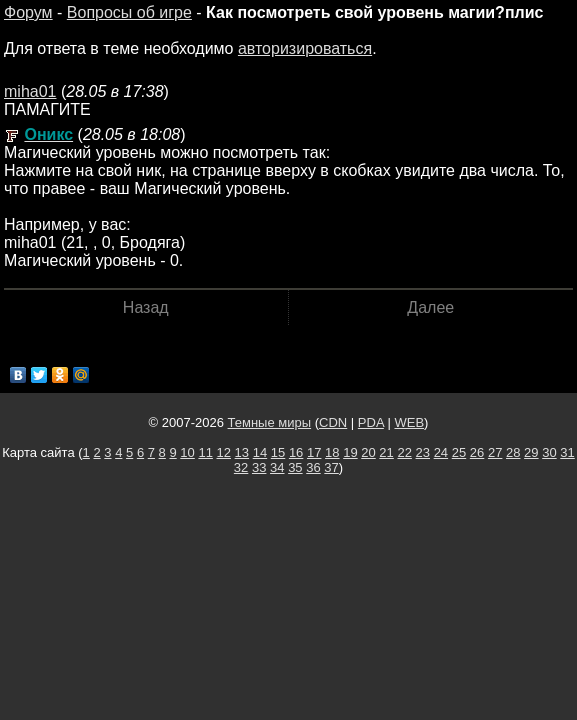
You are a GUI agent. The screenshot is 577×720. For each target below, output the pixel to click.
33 (259, 467)
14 (260, 452)
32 (241, 467)
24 (441, 452)
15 (278, 452)
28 (513, 452)
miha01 (30, 91)
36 (313, 467)
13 (242, 452)
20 (368, 452)
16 (296, 452)
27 (495, 452)
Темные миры (270, 422)
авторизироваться (305, 48)
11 (205, 452)
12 (224, 452)
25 (459, 452)
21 (386, 452)
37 (331, 467)
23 (423, 452)
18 (332, 452)
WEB (409, 422)
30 (549, 452)
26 (477, 452)
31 (567, 452)
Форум (28, 12)
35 (295, 467)
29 (531, 452)
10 (187, 452)
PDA (371, 422)
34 (277, 467)
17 (314, 452)
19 (350, 452)
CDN (333, 422)
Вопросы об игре (129, 12)
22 (404, 452)
